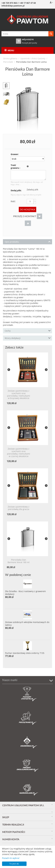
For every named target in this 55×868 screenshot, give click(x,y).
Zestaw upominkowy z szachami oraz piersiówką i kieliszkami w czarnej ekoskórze (19, 453)
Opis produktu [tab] (28, 242)
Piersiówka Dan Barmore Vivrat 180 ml (19, 561)
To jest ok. (14, 864)
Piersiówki (8, 62)
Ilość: (13, 201)
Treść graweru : (15, 167)
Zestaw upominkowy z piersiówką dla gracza (19, 508)
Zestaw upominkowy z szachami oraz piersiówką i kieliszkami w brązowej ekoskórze (19, 395)
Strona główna (10, 58)
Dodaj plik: (16, 190)
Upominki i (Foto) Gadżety (33, 58)
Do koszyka (27, 209)
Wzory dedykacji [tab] (28, 338)
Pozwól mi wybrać (11, 858)
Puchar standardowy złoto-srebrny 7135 (25, 653)
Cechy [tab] (28, 331)
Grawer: (15, 154)
